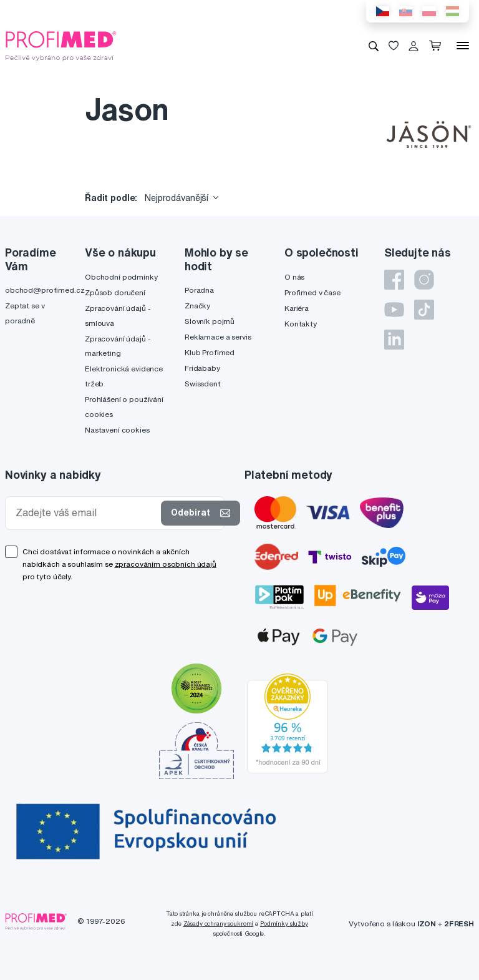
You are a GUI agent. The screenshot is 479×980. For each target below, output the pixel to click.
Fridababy (202, 368)
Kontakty (301, 324)
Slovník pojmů (210, 321)
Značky (197, 306)
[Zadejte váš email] (86, 513)
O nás (294, 277)
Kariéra (297, 308)
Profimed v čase (312, 292)
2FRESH (459, 924)
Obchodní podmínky (121, 277)
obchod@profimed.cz (45, 290)
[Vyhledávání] (374, 46)
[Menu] (463, 46)
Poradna (199, 290)
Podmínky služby (284, 924)
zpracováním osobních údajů (166, 564)
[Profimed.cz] (61, 45)
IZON (427, 924)
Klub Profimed (210, 352)
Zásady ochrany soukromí (219, 924)
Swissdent (203, 384)
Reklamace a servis (218, 337)
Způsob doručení (115, 292)
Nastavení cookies (117, 430)
